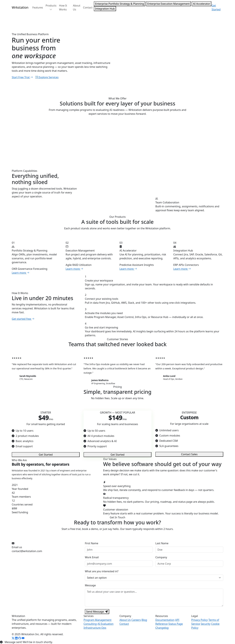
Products (51, 7)
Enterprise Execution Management (169, 4)
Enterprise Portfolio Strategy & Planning (120, 4)
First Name (92, 543)
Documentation (165, 620)
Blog (144, 620)
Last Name (162, 543)
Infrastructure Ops (95, 628)
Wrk (20, 7)
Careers (136, 620)
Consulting (90, 624)
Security (206, 624)
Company (161, 557)
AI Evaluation (105, 624)
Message (90, 585)
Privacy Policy (200, 620)
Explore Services (47, 77)
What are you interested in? (102, 571)
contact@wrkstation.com (27, 551)
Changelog (162, 628)
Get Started (216, 7)
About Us (77, 7)
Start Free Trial (22, 77)
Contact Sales (189, 454)
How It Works (63, 7)
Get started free (23, 319)
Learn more (20, 273)
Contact (88, 7)
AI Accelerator (202, 4)
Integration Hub (105, 9)
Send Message (97, 612)
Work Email (92, 557)
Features (38, 7)
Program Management (98, 620)
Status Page (176, 624)
